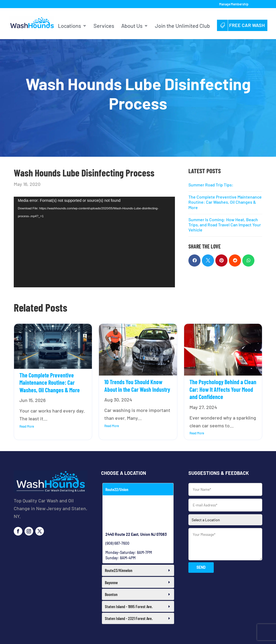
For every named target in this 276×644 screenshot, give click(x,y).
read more (27, 426)
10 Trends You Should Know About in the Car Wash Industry (137, 386)
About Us (132, 26)
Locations (70, 26)
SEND (201, 567)
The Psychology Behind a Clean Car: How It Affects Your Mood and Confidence (223, 389)
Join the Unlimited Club (182, 26)
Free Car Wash (242, 25)
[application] (94, 242)
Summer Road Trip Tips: (211, 185)
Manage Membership (234, 4)
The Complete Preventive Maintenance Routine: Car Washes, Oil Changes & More (225, 202)
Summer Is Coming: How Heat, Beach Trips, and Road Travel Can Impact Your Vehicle (225, 225)
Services (104, 26)
